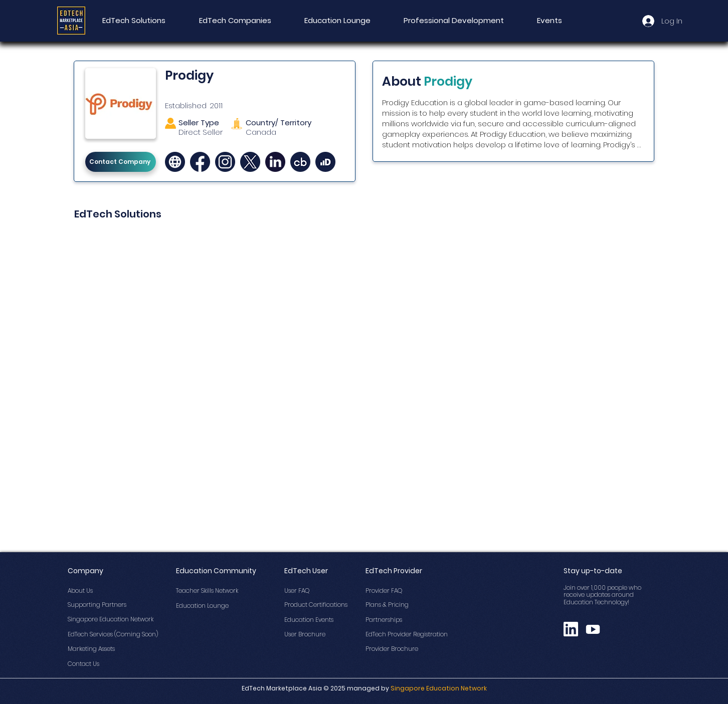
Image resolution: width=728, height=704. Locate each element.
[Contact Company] (121, 162)
